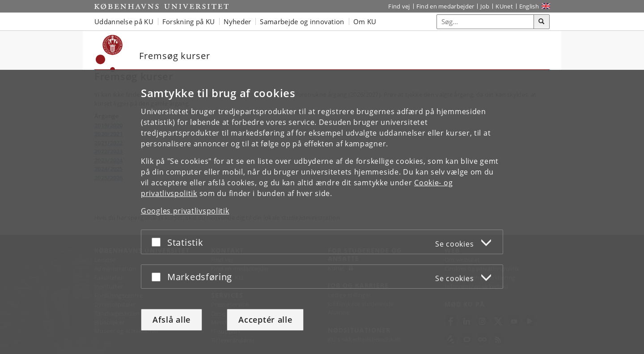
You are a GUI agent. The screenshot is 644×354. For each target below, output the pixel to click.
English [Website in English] (529, 6)
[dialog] (322, 212)
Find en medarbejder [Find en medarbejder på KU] (445, 6)
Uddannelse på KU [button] (124, 21)
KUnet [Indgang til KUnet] (504, 6)
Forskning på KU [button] (189, 21)
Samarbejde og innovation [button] (302, 21)
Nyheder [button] (237, 21)
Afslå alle (172, 320)
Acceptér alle (265, 320)
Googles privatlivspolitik (185, 211)
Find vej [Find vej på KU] (399, 6)
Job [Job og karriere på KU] (485, 6)
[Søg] (542, 22)
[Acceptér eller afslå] (158, 242)
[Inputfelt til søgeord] (485, 22)
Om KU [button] (365, 21)
